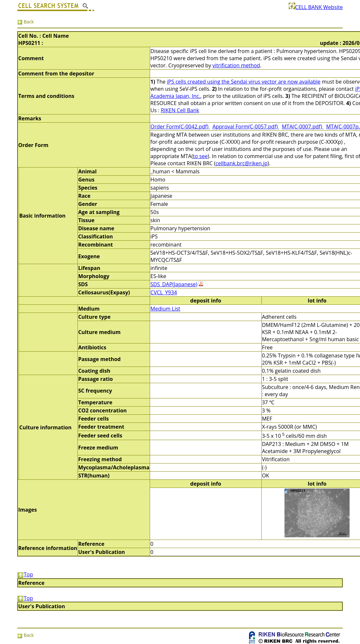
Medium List (165, 309)
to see (200, 156)
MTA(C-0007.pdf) (303, 127)
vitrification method (236, 65)
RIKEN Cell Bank (180, 110)
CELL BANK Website (316, 7)
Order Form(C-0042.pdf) (180, 127)
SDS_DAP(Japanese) (174, 284)
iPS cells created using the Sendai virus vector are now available (244, 82)
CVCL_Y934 (164, 292)
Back (26, 22)
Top (25, 574)
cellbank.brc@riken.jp (242, 163)
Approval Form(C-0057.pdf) (246, 127)
